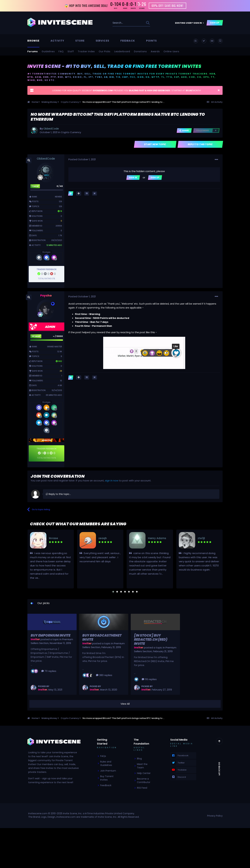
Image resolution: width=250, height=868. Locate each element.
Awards (155, 51)
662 (59, 361)
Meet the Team (142, 766)
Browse (33, 41)
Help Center (144, 773)
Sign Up (215, 23)
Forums (33, 51)
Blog (139, 759)
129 (60, 202)
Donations (140, 51)
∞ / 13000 (58, 336)
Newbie (58, 197)
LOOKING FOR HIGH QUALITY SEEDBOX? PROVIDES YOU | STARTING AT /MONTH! (127, 90)
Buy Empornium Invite (51, 635)
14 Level (36, 336)
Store (80, 41)
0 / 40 (60, 186)
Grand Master (55, 347)
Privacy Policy (215, 816)
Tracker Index (86, 51)
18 (60, 211)
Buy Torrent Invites (107, 778)
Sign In (133, 177)
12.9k (60, 351)
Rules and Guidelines (106, 764)
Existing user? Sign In (189, 23)
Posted (82, 160)
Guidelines (48, 51)
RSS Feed (142, 788)
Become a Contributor (144, 781)
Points (152, 41)
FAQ (61, 51)
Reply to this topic (200, 144)
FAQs (103, 756)
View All (125, 704)
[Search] (121, 23)
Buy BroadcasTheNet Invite (102, 637)
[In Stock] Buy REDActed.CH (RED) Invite (151, 640)
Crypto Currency (71, 132)
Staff (71, 51)
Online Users (171, 51)
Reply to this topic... (58, 494)
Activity (57, 41)
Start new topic (155, 144)
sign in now (112, 481)
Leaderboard (122, 51)
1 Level (35, 186)
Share (184, 131)
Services (102, 41)
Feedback (128, 41)
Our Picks (105, 51)
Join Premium (108, 771)
